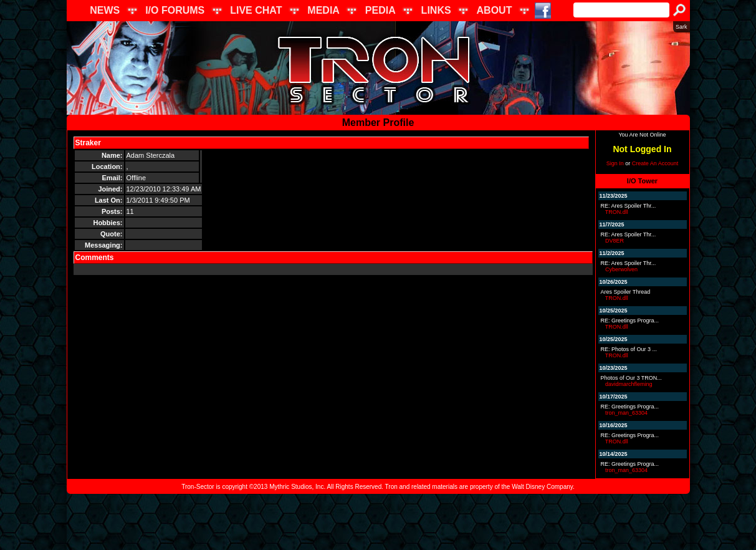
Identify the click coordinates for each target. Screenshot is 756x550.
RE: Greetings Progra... (630, 321)
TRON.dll (617, 212)
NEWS (105, 10)
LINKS (436, 10)
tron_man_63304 (626, 413)
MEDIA (323, 10)
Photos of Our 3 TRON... (631, 378)
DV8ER (615, 241)
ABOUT (495, 10)
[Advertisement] (378, 522)
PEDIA (380, 10)
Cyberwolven (621, 269)
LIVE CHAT (256, 10)
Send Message (131, 143)
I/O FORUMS (175, 10)
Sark (682, 27)
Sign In (615, 163)
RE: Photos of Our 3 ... (629, 349)
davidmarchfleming (629, 384)
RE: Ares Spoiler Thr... (629, 206)
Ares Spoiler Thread (626, 292)
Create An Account (655, 163)
